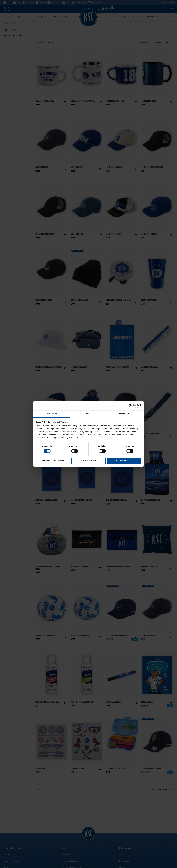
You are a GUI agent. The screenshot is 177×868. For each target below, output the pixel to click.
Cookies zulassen (124, 461)
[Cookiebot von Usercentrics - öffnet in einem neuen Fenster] (130, 406)
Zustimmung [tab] (52, 414)
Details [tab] (88, 414)
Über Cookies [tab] (125, 414)
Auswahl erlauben (88, 461)
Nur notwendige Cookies (53, 461)
